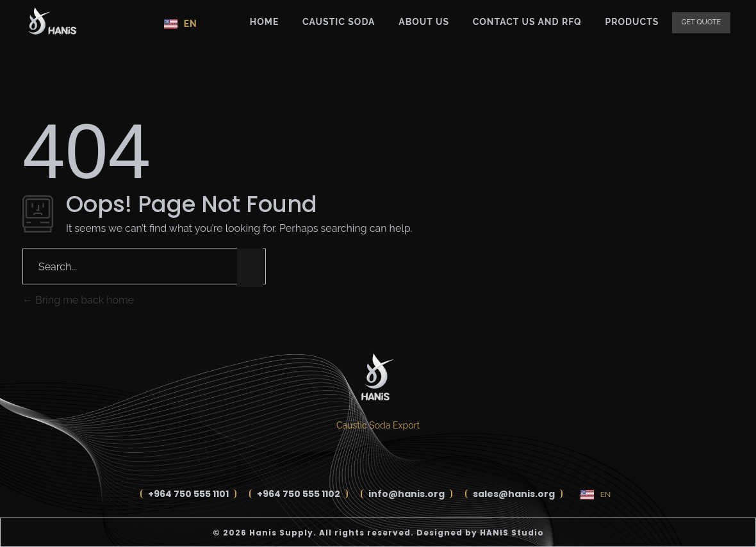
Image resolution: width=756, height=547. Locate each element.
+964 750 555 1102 (299, 494)
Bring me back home (78, 300)
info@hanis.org (407, 494)
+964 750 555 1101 (188, 494)
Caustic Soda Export (378, 425)
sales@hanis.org (514, 494)
